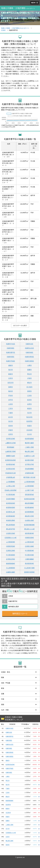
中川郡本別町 (29, 555)
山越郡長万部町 (11, 452)
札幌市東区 (11, 348)
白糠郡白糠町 (11, 572)
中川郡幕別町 (29, 551)
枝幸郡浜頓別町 (29, 499)
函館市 (11, 365)
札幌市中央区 (11, 344)
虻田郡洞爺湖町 (29, 525)
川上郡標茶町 (11, 568)
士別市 (11, 404)
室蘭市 (29, 370)
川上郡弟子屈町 (29, 568)
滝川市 (29, 413)
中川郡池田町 (11, 555)
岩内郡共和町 (29, 460)
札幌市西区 (11, 357)
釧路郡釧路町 (11, 564)
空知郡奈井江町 (11, 473)
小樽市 (29, 365)
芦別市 (11, 396)
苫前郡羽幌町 (11, 499)
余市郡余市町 (11, 469)
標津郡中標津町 (29, 572)
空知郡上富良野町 (11, 490)
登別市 (11, 426)
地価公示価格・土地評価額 (18, 8)
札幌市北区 (29, 344)
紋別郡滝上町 (11, 512)
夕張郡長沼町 (29, 473)
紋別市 (29, 400)
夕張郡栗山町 (11, 477)
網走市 (29, 383)
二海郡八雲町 (29, 447)
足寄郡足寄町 (11, 559)
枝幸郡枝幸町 (11, 503)
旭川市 (11, 370)
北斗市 (29, 434)
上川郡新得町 (11, 542)
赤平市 (11, 400)
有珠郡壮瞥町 (11, 520)
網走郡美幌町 (29, 503)
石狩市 (11, 434)
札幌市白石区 (29, 348)
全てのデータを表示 (20, 326)
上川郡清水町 (29, 542)
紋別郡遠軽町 (29, 508)
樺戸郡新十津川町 (29, 477)
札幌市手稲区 (11, 361)
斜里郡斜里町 (11, 508)
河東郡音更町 (29, 538)
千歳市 (11, 413)
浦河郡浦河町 (29, 533)
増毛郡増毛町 (29, 495)
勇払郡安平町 (11, 529)
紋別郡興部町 (29, 512)
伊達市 (11, 430)
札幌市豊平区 (11, 353)
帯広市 (29, 374)
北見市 (11, 378)
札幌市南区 (29, 353)
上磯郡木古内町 (11, 443)
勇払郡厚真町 (11, 525)
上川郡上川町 (11, 486)
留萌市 (11, 387)
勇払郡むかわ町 (29, 529)
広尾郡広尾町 (11, 551)
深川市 (11, 421)
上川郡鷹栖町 (11, 482)
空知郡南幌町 (29, 469)
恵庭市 (29, 426)
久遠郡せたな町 (29, 456)
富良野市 (29, 421)
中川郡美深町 (11, 495)
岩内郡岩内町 (11, 464)
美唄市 (29, 391)
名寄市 (29, 404)
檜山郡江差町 (29, 452)
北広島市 (29, 430)
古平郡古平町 (29, 464)
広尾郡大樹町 (29, 546)
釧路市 (11, 374)
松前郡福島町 (29, 439)
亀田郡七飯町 (29, 443)
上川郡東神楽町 (29, 482)
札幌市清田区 (29, 361)
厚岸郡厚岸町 (29, 564)
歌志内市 (29, 417)
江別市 (29, 396)
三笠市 (11, 409)
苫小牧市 (29, 387)
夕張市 (29, 378)
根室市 (29, 409)
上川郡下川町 (29, 490)
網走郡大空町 (29, 516)
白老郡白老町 (29, 520)
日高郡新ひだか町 (11, 538)
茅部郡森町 (11, 447)
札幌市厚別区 (29, 357)
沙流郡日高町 (11, 533)
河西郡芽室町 (11, 546)
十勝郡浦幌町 (29, 559)
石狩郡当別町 (11, 439)
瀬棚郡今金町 (11, 456)
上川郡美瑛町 (29, 486)
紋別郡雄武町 (11, 516)
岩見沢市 (11, 383)
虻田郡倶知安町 (11, 460)
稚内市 (11, 391)
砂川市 (11, 417)
